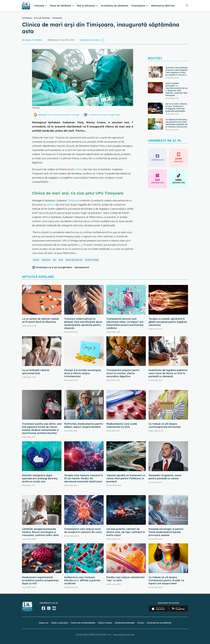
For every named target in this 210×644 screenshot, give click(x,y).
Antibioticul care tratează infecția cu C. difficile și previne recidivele (82, 580)
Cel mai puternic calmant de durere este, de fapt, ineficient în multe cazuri (126, 532)
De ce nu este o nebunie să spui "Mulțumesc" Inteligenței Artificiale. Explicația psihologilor (176, 107)
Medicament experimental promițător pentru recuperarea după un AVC (40, 580)
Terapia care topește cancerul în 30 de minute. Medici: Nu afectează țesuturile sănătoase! (83, 478)
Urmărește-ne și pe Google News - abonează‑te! (62, 267)
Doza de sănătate (42, 18)
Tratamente (57, 18)
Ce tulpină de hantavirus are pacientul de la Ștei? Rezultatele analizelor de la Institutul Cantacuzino (176, 123)
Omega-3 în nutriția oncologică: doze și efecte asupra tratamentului (83, 373)
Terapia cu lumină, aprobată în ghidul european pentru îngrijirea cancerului (168, 322)
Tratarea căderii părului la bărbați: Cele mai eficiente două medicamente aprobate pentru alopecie (83, 323)
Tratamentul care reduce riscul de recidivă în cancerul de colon (83, 531)
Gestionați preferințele (125, 623)
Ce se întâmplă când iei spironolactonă (36, 372)
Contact (141, 623)
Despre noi (44, 623)
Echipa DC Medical (34, 40)
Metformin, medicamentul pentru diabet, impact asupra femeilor (84, 425)
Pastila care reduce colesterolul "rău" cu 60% (125, 579)
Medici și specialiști (60, 623)
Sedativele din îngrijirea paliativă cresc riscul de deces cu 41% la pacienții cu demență (168, 373)
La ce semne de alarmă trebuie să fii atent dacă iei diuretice (40, 320)
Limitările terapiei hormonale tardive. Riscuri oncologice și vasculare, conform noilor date (40, 532)
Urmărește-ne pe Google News (105, 115)
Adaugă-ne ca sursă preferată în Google (59, 115)
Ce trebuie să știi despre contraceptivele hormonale (165, 425)
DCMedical (27, 18)
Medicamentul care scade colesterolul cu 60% (122, 425)
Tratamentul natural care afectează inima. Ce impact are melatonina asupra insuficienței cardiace (125, 323)
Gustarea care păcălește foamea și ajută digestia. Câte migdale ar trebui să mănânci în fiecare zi (177, 71)
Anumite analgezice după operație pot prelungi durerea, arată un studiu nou (40, 478)
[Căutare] (187, 5)
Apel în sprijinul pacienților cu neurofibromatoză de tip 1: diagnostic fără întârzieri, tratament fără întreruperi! (177, 89)
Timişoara (73, 200)
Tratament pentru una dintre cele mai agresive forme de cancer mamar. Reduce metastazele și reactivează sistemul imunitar (42, 428)
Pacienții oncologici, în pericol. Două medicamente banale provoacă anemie (166, 532)
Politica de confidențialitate (83, 623)
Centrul (79, 169)
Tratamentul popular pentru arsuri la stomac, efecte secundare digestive (123, 373)
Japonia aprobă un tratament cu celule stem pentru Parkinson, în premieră (126, 478)
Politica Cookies (105, 623)
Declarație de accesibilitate (159, 623)
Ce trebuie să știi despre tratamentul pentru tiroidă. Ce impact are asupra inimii (166, 580)
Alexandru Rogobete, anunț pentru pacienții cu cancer (165, 477)
